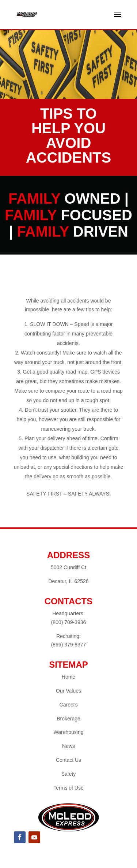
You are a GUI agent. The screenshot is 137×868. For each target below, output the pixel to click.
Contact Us (68, 760)
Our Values (68, 691)
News (68, 746)
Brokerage (68, 719)
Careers (69, 705)
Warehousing (69, 732)
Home (68, 677)
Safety (69, 774)
